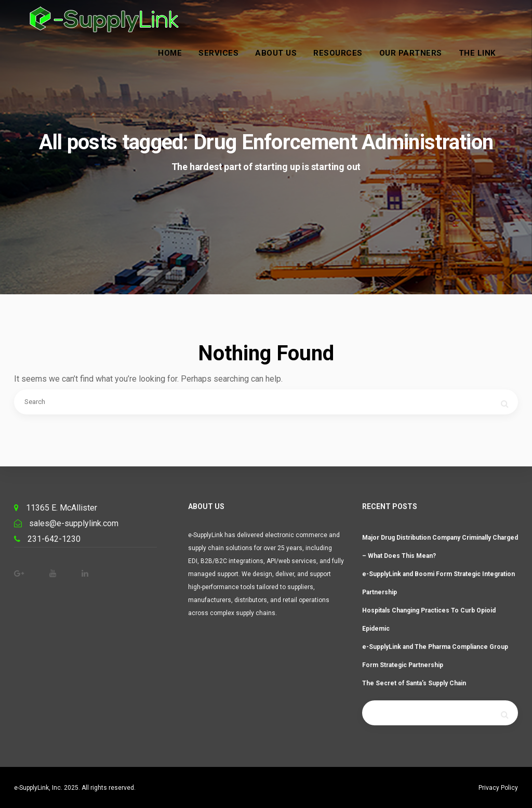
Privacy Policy (498, 788)
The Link (487, 64)
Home (180, 64)
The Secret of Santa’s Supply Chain (414, 683)
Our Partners (421, 64)
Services (229, 64)
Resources (348, 64)
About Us (286, 64)
